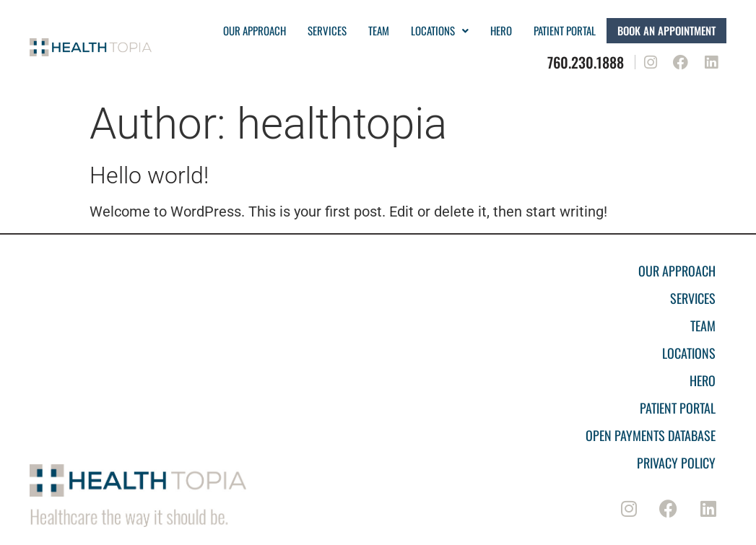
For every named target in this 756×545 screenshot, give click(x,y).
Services (327, 30)
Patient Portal (678, 408)
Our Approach (255, 30)
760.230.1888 (586, 62)
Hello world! (149, 175)
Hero (501, 30)
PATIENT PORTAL (565, 30)
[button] (440, 31)
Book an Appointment (666, 30)
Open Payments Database (651, 435)
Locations (440, 30)
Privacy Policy (676, 463)
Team (379, 30)
